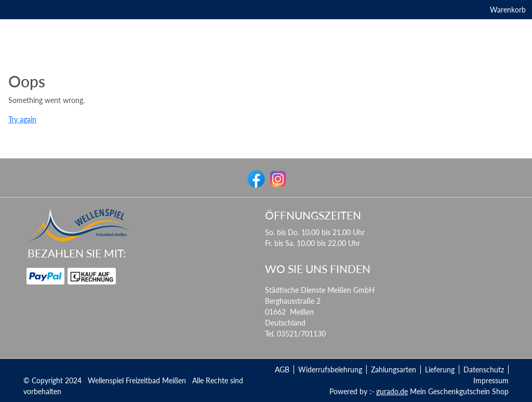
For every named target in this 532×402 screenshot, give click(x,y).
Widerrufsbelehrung (330, 369)
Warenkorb (491, 12)
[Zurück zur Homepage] (474, 76)
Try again (22, 144)
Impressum (491, 380)
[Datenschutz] (290, 76)
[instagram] (277, 178)
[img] (266, 44)
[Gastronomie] (155, 76)
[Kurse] (248, 76)
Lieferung (440, 369)
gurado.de (392, 391)
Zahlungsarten (394, 369)
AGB (282, 369)
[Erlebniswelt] (207, 76)
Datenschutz (484, 369)
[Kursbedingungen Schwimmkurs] (374, 76)
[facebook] (255, 178)
